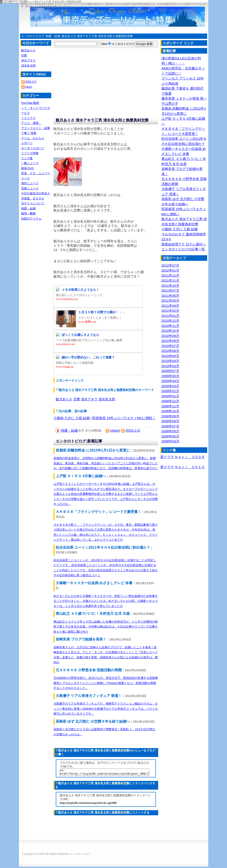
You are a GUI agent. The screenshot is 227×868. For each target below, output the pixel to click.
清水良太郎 (107, 399)
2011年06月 (170, 296)
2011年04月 (170, 306)
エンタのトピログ (33, 36)
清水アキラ (89, 399)
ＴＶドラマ (28, 118)
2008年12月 (170, 401)
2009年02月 (170, 391)
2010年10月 (170, 331)
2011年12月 (170, 275)
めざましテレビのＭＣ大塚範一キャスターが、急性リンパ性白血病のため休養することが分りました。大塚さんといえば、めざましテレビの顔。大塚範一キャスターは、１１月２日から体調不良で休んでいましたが (106, 601)
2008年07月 (170, 426)
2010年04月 (170, 361)
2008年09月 (170, 416)
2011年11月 (170, 280)
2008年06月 (170, 431)
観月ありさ (64, 399)
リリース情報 (30, 153)
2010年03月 (170, 366)
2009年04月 (170, 381)
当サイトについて (33, 203)
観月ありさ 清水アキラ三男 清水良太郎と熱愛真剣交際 (97, 36)
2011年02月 (170, 311)
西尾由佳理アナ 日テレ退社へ (184, 244)
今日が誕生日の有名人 (36, 193)
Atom (29, 87)
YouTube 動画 (30, 103)
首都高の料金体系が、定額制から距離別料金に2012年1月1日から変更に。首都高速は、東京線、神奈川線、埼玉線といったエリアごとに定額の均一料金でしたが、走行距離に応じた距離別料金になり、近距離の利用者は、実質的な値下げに (106, 463)
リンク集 (27, 158)
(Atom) (115, 430)
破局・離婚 (28, 213)
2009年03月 (170, 386)
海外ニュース (30, 183)
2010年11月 (170, 326)
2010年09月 (170, 336)
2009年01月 (170, 396)
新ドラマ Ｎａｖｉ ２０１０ (183, 467)
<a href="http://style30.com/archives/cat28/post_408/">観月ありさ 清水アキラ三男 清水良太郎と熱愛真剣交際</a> (104, 773)
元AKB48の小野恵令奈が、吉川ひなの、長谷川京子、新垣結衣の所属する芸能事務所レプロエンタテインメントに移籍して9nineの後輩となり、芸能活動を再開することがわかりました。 (106, 683)
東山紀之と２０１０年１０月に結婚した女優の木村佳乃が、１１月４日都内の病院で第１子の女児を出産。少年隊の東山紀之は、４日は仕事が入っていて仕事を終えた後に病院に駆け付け (106, 627)
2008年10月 (170, 411)
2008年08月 (170, 421)
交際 (77, 399)
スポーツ (27, 143)
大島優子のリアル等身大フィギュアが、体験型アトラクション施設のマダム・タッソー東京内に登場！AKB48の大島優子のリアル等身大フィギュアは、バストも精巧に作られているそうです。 (106, 709)
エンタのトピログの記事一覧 (183, 249)
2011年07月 (170, 290)
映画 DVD (28, 168)
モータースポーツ (33, 148)
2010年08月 (170, 341)
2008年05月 (170, 436)
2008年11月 (170, 406)
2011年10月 (170, 285)
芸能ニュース (30, 188)
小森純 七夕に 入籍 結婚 (72, 418)
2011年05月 (170, 300)
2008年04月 (170, 441)
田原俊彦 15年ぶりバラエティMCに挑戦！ (124, 418)
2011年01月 (170, 316)
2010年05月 (170, 356)
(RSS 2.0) (133, 430)
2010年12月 (170, 321)
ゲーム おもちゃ (33, 138)
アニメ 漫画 (31, 123)
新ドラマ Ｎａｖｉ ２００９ (183, 457)
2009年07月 (170, 371)
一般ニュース (30, 163)
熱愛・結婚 (53, 36)
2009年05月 (170, 376)
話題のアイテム (31, 219)
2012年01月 (170, 270)
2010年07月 (170, 346)
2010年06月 (170, 351)
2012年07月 (170, 265)
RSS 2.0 (31, 82)
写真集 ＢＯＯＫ (33, 198)
